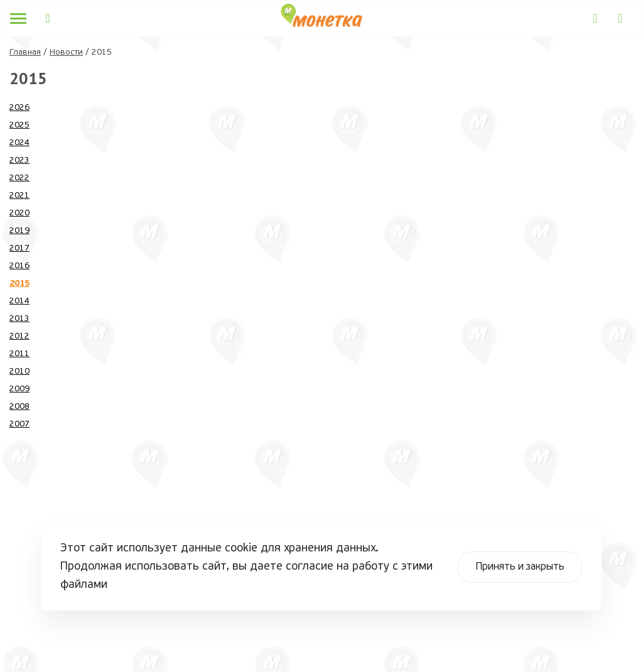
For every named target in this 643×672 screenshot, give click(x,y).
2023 (19, 160)
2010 (19, 371)
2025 (19, 125)
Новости (66, 52)
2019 (19, 231)
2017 (19, 248)
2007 (19, 424)
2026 (19, 108)
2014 (19, 301)
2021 (19, 196)
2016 (19, 266)
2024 (19, 143)
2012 (19, 336)
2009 (19, 389)
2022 (19, 178)
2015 (19, 284)
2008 (19, 407)
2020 (19, 213)
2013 (19, 319)
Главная (25, 52)
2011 (19, 354)
